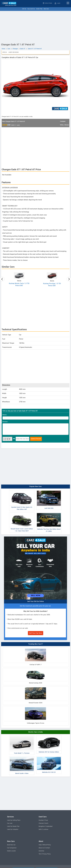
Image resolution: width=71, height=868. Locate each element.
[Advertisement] (35, 27)
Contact (48, 848)
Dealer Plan (39, 9)
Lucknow (46, 829)
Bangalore (42, 826)
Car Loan (10, 823)
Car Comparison (12, 848)
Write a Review (64, 125)
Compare (63, 121)
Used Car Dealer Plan (13, 826)
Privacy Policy (47, 854)
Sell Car (24, 9)
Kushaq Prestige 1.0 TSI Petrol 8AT (52, 285)
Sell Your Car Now (36, 633)
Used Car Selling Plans (14, 820)
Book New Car (11, 845)
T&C (40, 854)
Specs (5, 52)
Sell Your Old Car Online (36, 601)
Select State (47, 3)
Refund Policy (47, 845)
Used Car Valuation (13, 829)
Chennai (41, 823)
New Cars (46, 9)
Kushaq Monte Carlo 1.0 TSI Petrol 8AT (19, 285)
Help (40, 845)
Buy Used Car (31, 9)
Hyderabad (49, 826)
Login (57, 3)
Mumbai (41, 820)
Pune (46, 820)
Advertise (41, 851)
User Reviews (14, 52)
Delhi (40, 829)
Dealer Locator (11, 851)
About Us (41, 848)
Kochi (47, 823)
